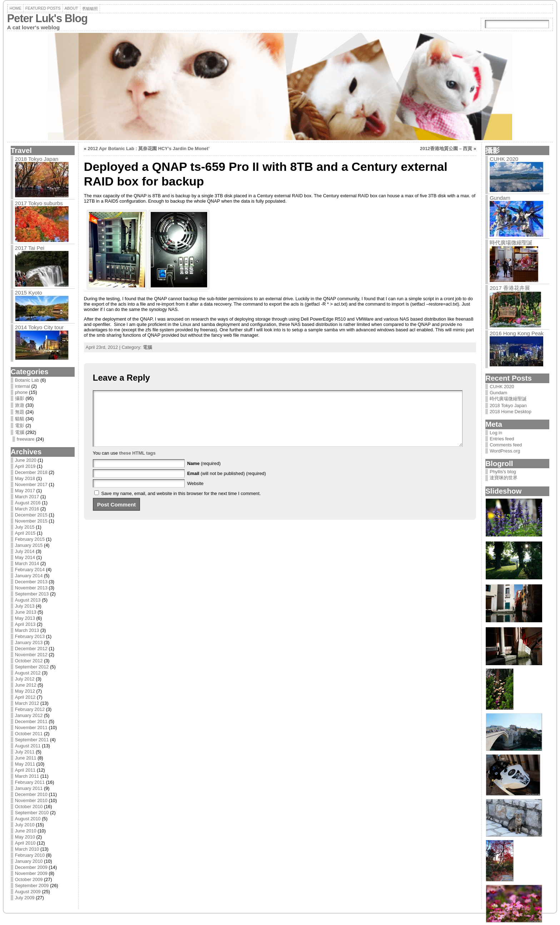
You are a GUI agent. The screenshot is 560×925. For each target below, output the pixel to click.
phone (21, 392)
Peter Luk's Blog (47, 18)
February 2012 (30, 709)
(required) (204, 474)
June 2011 (26, 758)
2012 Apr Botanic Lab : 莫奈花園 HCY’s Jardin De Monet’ (149, 149)
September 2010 (32, 813)
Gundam (500, 198)
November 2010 (31, 800)
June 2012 (26, 685)
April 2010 (25, 843)
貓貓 (20, 419)
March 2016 (27, 509)
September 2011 (32, 740)
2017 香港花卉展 (510, 288)
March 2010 (27, 849)
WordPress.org (505, 451)
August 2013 (28, 600)
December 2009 (31, 867)
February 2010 (30, 855)
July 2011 (25, 752)
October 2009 (29, 879)
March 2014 (27, 563)
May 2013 (25, 618)
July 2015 (25, 527)
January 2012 (29, 715)
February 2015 (30, 539)
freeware (26, 439)
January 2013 (29, 642)
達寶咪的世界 (504, 478)
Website (195, 494)
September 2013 (32, 594)
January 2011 (29, 788)
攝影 (20, 398)
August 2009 (28, 892)
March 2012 (27, 703)
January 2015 (29, 545)
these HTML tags (137, 464)
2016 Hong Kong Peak (517, 333)
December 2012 (31, 649)
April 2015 (25, 533)
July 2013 (25, 606)
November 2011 (31, 728)
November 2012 (31, 655)
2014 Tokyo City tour (39, 327)
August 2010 (28, 819)
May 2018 (25, 478)
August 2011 (28, 746)
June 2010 (26, 831)
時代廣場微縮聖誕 (511, 243)
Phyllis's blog (503, 472)
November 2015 (31, 521)
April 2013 (25, 624)
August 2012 (28, 673)
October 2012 (29, 661)
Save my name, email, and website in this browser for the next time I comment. (181, 504)
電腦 (20, 432)
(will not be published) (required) (227, 484)
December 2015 (31, 515)
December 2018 (31, 472)
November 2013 (31, 588)
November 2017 (31, 484)
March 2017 (27, 497)
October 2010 (29, 807)
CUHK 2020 (504, 159)
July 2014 (25, 551)
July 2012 (25, 679)
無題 (20, 412)
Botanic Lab (27, 380)
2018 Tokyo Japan (37, 159)
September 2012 (32, 667)
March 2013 (27, 630)
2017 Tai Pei (30, 248)
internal (22, 386)
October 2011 (29, 734)
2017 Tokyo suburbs (39, 203)
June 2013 (26, 612)
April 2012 (25, 697)
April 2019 (25, 466)
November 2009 (31, 873)
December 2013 (31, 582)
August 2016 (28, 503)
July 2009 (25, 898)
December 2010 (31, 794)
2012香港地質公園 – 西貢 (446, 149)
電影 (20, 426)
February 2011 (30, 782)
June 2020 (26, 460)
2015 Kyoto (29, 293)
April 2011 (25, 770)
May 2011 (25, 764)
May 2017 (25, 491)
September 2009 (32, 886)
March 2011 (27, 776)
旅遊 (20, 405)
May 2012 (25, 691)
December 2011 (31, 721)
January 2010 (29, 861)
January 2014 (29, 576)
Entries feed (502, 439)
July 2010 (25, 825)
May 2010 (25, 837)
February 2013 (30, 636)
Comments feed (506, 445)
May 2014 (25, 557)
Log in (496, 433)
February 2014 (30, 570)
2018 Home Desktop (511, 412)
